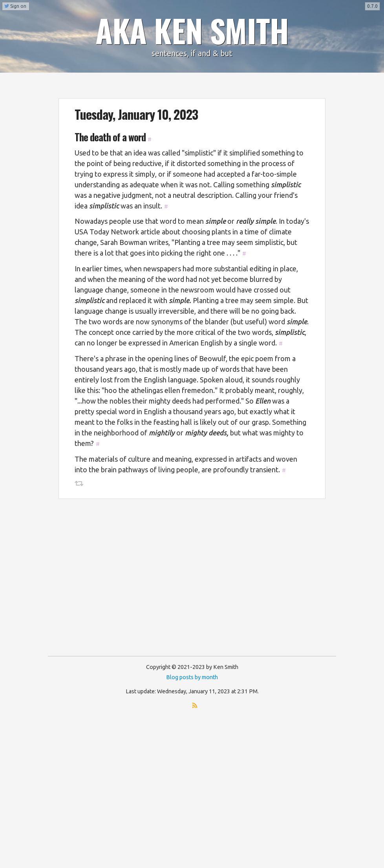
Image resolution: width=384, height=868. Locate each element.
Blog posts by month (192, 677)
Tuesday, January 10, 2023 (136, 114)
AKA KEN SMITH (192, 30)
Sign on (15, 6)
